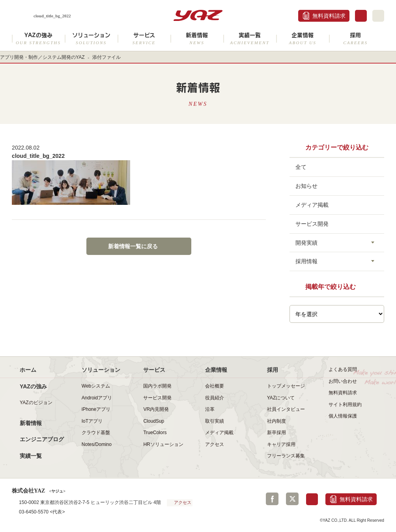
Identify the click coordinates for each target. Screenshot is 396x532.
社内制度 (276, 421)
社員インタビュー (286, 409)
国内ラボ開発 (157, 386)
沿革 (210, 409)
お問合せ (361, 16)
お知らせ (306, 186)
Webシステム (96, 386)
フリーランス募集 (286, 456)
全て (301, 167)
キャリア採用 (281, 444)
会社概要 (215, 386)
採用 (355, 38)
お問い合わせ (343, 381)
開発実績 (306, 243)
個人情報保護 (343, 416)
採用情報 (306, 261)
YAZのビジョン (36, 403)
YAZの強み (38, 38)
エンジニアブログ (42, 439)
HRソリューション (163, 444)
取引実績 (215, 421)
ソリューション (91, 38)
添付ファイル (106, 57)
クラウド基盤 (96, 433)
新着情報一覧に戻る (133, 246)
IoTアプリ (92, 421)
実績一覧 (250, 38)
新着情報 (197, 38)
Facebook (272, 499)
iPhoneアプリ (96, 409)
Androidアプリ (97, 398)
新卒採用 (276, 433)
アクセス (215, 444)
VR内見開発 (156, 409)
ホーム (28, 370)
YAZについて (281, 398)
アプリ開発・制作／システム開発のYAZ (42, 57)
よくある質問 (343, 369)
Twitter (292, 499)
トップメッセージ (286, 386)
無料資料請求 (329, 16)
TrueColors (155, 433)
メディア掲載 (312, 205)
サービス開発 (312, 224)
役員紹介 (215, 398)
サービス (144, 38)
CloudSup (154, 421)
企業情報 (303, 38)
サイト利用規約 (345, 405)
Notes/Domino (97, 444)
